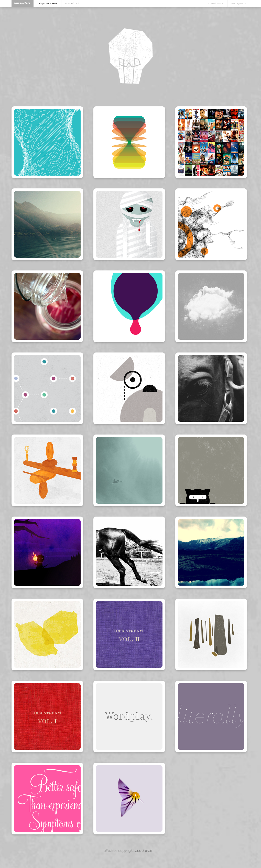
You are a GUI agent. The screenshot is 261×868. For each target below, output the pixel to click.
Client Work (216, 3)
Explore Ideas (48, 3)
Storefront (72, 3)
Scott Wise (144, 851)
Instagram (238, 3)
